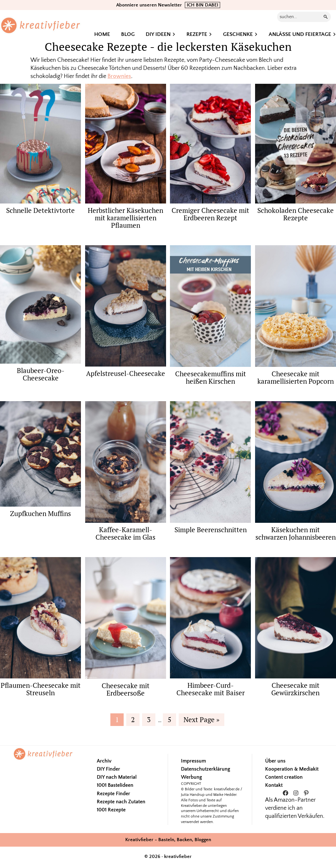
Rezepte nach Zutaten (121, 802)
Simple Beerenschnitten (211, 530)
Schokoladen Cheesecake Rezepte (296, 214)
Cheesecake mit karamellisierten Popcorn (296, 377)
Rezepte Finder (113, 794)
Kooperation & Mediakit (292, 769)
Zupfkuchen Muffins (40, 513)
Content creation (284, 777)
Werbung (191, 777)
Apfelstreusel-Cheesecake (126, 373)
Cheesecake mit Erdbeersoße (126, 689)
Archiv (104, 761)
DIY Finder (108, 769)
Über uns (275, 761)
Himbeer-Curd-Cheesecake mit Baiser (211, 689)
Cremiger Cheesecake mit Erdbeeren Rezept (210, 214)
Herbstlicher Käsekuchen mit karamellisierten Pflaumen (125, 218)
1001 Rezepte (111, 810)
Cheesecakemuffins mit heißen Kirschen (211, 377)
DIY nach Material (117, 777)
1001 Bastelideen (115, 785)
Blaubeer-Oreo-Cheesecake (41, 374)
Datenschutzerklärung (206, 769)
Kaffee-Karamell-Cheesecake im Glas (125, 533)
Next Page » (201, 720)
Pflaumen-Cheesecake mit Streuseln (41, 689)
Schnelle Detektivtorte (40, 210)
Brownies (119, 76)
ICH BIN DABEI (202, 5)
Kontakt (274, 785)
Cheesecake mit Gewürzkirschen (295, 689)
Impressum (193, 761)
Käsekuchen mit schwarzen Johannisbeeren (296, 533)
